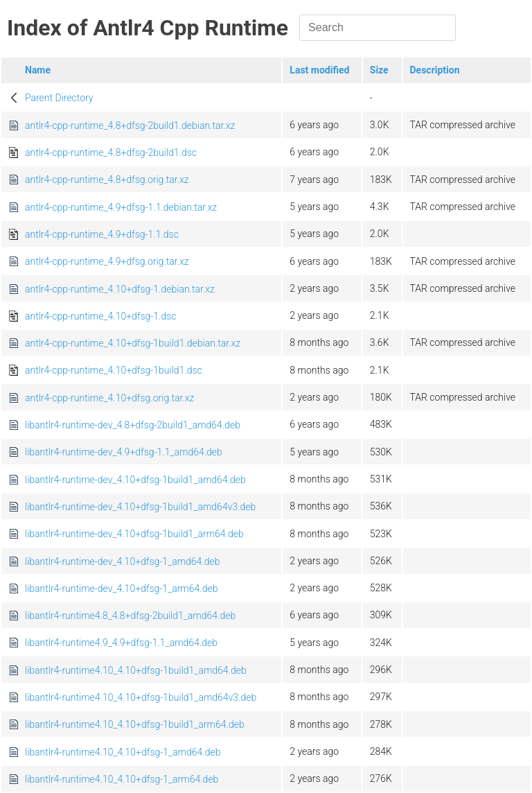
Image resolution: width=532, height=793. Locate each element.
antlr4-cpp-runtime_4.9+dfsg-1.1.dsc (102, 234)
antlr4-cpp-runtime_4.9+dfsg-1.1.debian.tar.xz (121, 207)
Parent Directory (59, 98)
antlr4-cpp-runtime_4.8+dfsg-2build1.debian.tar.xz (130, 125)
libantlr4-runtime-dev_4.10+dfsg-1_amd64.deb (122, 561)
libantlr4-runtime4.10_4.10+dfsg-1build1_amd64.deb (136, 670)
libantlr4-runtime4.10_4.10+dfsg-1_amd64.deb (123, 752)
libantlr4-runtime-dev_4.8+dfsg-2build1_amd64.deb (133, 425)
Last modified (319, 70)
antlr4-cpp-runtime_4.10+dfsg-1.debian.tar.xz (120, 289)
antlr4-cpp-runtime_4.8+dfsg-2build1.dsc (111, 152)
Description (435, 70)
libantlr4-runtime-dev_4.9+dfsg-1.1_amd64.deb (124, 452)
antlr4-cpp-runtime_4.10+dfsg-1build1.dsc (114, 370)
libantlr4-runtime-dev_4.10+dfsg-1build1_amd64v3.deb (140, 507)
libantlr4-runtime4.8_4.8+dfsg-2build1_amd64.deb (130, 616)
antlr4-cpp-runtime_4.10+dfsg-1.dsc (101, 316)
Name (38, 70)
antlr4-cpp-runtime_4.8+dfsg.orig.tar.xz (107, 180)
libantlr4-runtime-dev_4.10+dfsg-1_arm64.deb (121, 589)
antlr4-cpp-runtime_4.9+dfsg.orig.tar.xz (107, 261)
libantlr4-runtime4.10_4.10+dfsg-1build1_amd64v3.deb (141, 697)
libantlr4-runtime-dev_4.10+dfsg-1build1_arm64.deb (134, 534)
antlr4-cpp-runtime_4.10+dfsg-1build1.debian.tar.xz (133, 343)
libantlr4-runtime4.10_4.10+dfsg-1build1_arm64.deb (135, 724)
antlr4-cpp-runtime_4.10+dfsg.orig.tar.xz (109, 398)
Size (379, 70)
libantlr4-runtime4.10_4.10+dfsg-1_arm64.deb (122, 779)
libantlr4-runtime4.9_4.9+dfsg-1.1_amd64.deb (121, 643)
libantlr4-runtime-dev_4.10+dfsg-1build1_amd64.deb (135, 480)
